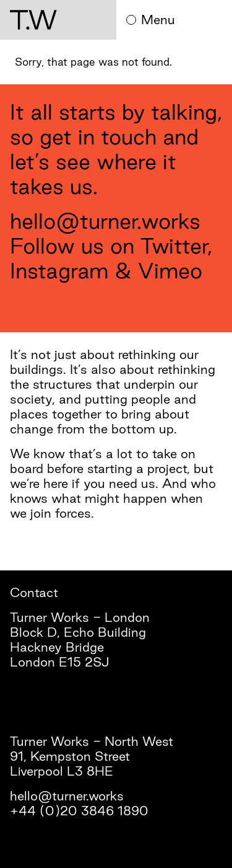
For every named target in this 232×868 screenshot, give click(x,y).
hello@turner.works (105, 221)
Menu (151, 20)
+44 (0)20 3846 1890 (79, 811)
